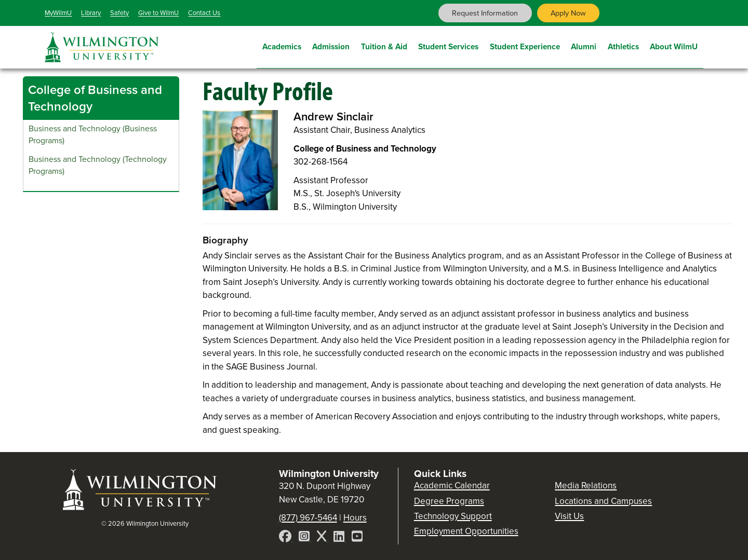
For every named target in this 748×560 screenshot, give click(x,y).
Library (91, 13)
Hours (355, 518)
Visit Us (569, 516)
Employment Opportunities (466, 531)
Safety (119, 13)
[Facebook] (286, 538)
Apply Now (568, 13)
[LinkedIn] (340, 538)
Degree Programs (449, 501)
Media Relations (586, 486)
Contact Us (204, 13)
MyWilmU (58, 13)
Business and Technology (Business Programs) (93, 134)
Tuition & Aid (384, 45)
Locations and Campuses (603, 501)
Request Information (485, 13)
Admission (331, 45)
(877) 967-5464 (308, 518)
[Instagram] (305, 538)
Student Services (448, 45)
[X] (323, 538)
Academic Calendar (452, 486)
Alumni (584, 45)
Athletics (623, 45)
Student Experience (525, 45)
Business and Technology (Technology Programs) (98, 165)
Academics (282, 45)
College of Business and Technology (95, 98)
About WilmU (674, 45)
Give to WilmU (158, 13)
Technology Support (453, 516)
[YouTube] (357, 538)
